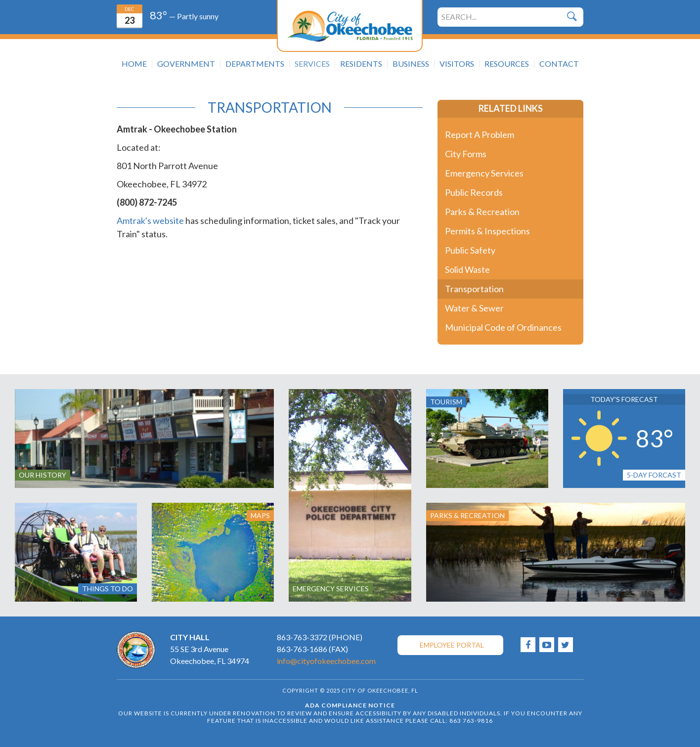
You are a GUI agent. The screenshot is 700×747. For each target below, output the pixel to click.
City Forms (466, 154)
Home (134, 64)
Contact (559, 64)
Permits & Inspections (487, 231)
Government (186, 64)
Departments (255, 64)
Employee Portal (452, 645)
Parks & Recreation (482, 212)
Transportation (474, 289)
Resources (507, 64)
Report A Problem (480, 134)
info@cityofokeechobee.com (326, 661)
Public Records (474, 192)
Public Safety (470, 250)
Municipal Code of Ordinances (503, 327)
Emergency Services (484, 173)
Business (411, 64)
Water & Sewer (474, 308)
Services (312, 64)
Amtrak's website (150, 220)
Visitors (457, 64)
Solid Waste (467, 269)
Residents (361, 64)
